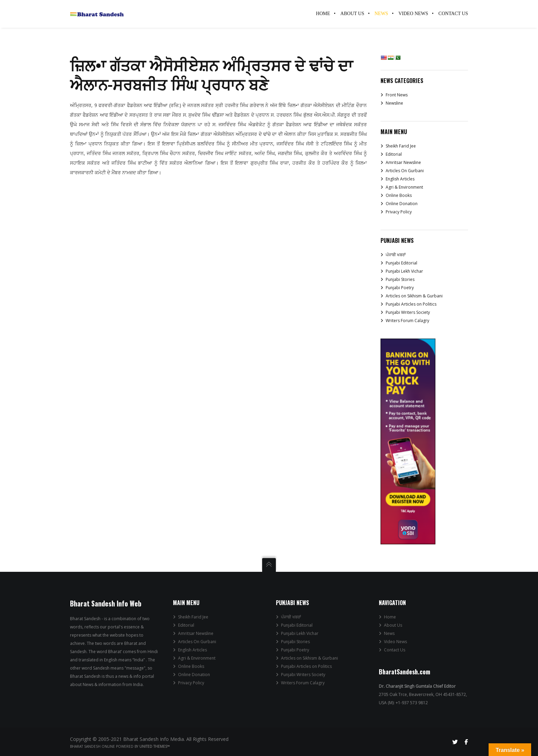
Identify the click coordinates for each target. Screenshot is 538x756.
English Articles (400, 179)
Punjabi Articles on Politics (411, 304)
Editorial (394, 154)
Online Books (399, 195)
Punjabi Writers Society (408, 312)
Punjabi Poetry (400, 288)
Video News (395, 642)
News (389, 633)
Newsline (394, 103)
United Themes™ (155, 746)
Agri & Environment (404, 187)
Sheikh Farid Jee (401, 146)
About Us (393, 625)
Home (390, 617)
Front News (397, 95)
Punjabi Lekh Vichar (404, 271)
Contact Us (395, 650)
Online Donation (402, 204)
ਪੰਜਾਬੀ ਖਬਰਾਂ (396, 255)
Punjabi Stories (400, 279)
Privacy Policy (399, 212)
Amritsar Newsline (403, 162)
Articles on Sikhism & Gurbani (414, 296)
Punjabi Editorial (401, 263)
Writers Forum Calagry (407, 321)
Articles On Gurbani (405, 171)
